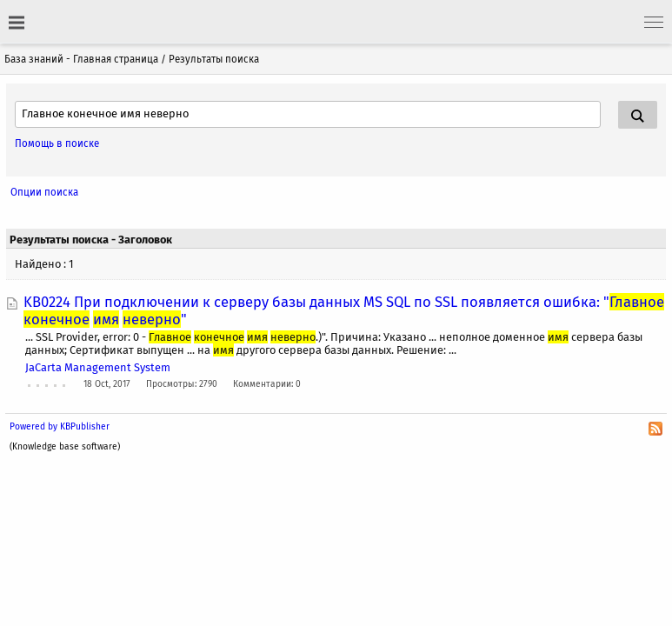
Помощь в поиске (57, 143)
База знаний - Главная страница (81, 59)
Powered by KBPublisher (60, 426)
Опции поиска (44, 192)
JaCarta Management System (98, 367)
